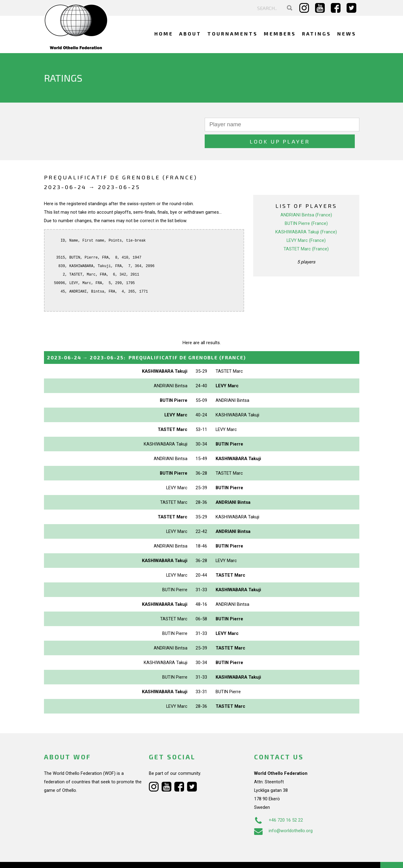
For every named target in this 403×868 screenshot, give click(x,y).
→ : (146, 341)
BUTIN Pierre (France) (306, 207)
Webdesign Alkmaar (70, 857)
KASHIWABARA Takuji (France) (306, 215)
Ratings (317, 34)
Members (280, 34)
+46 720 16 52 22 (279, 803)
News (347, 34)
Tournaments (233, 34)
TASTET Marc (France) (306, 232)
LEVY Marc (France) (306, 224)
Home (164, 34)
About (190, 34)
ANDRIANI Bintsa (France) (306, 198)
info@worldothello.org (283, 814)
